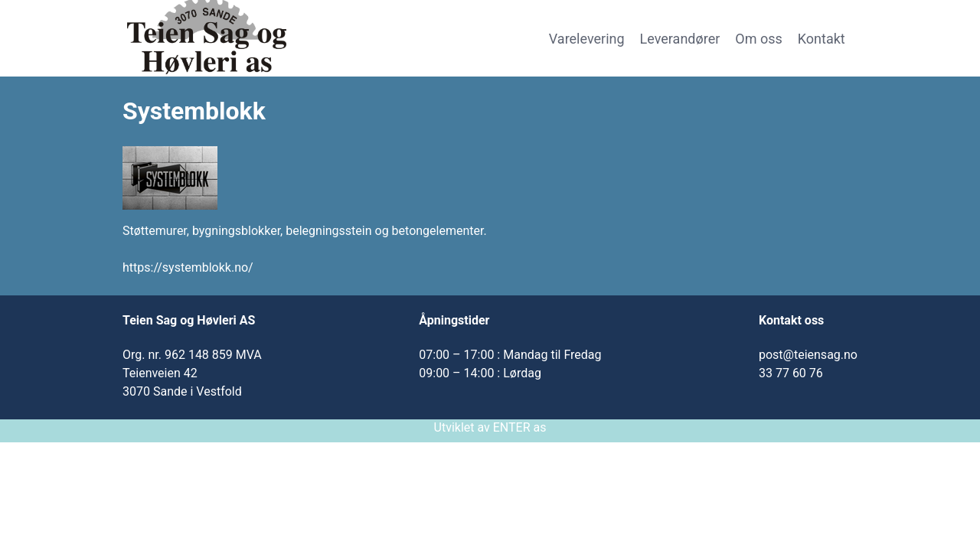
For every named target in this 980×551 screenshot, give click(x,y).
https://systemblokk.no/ (188, 267)
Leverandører (680, 39)
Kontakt (822, 39)
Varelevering (587, 39)
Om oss (758, 39)
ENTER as (520, 427)
